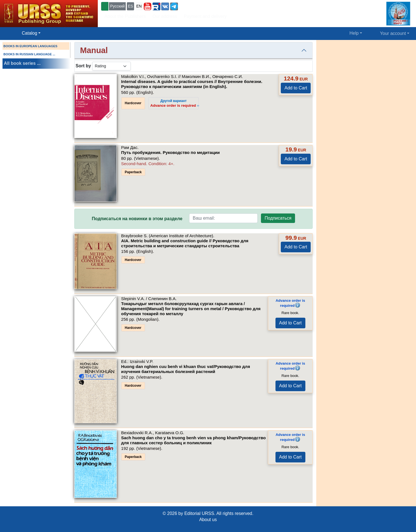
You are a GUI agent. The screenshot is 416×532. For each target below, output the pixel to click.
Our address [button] (165, 16)
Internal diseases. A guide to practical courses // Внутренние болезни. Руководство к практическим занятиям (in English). (192, 84)
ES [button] (131, 6)
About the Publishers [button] (125, 16)
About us (208, 520)
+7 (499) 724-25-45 (200, 6)
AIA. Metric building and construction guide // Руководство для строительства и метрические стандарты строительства (185, 243)
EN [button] (139, 6)
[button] (148, 6)
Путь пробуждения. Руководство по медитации (171, 152)
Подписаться (278, 218)
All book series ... (22, 63)
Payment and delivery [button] (205, 16)
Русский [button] (117, 6)
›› (175, 103)
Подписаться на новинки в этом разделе (137, 219)
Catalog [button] (29, 33)
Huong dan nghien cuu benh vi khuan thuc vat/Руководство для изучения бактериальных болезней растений (186, 369)
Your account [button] (393, 33)
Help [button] (354, 33)
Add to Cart (296, 88)
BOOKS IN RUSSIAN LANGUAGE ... (29, 54)
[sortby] (111, 66)
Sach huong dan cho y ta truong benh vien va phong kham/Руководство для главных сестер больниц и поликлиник (194, 440)
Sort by (83, 66)
